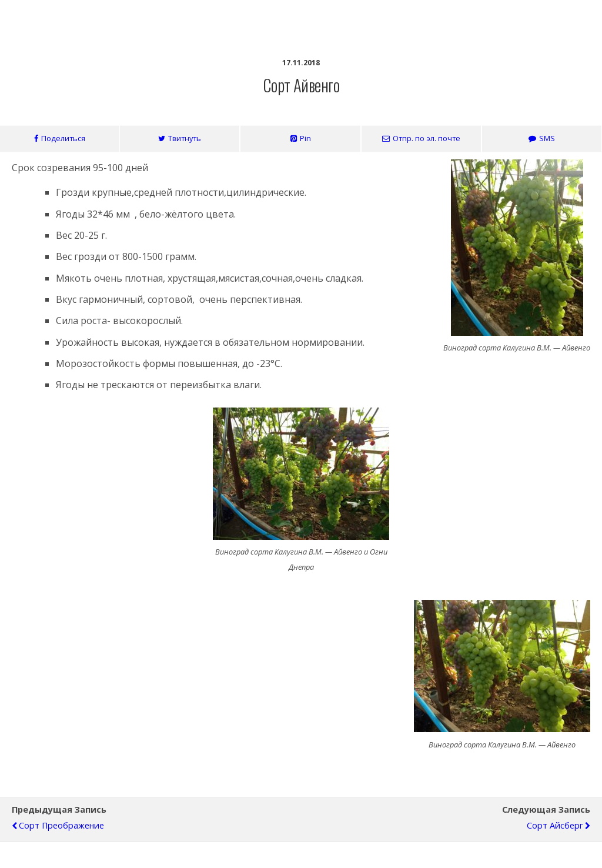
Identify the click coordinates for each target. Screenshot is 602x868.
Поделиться (63, 138)
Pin (305, 138)
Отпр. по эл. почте (427, 138)
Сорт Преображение (61, 825)
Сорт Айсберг (555, 825)
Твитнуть (185, 138)
